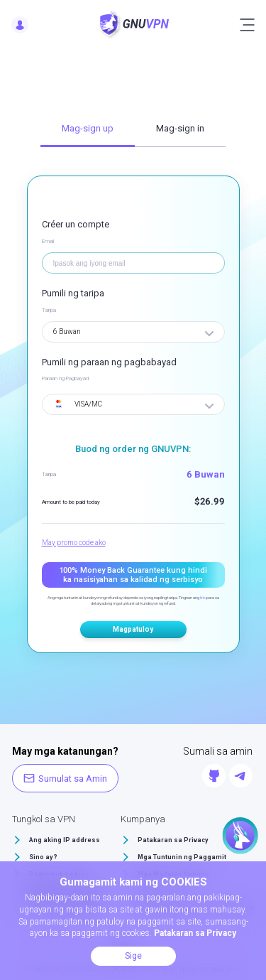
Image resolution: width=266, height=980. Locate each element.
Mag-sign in (180, 128)
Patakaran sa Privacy (173, 840)
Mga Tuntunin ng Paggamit (182, 857)
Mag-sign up (88, 128)
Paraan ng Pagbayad (65, 378)
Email (48, 241)
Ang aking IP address (65, 840)
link (203, 597)
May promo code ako (74, 543)
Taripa (49, 310)
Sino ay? (43, 857)
